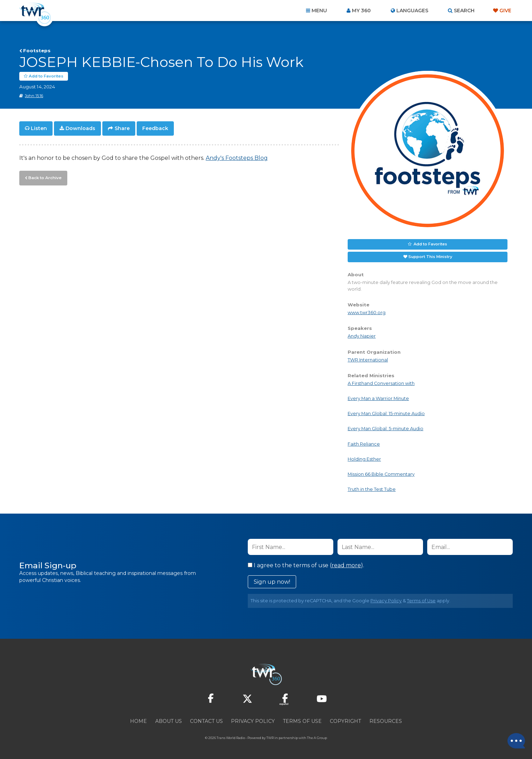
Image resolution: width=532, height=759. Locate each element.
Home (138, 721)
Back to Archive (44, 177)
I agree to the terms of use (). (306, 565)
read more (346, 565)
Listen (39, 128)
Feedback (155, 128)
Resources (386, 721)
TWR (270, 738)
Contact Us (206, 721)
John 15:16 (34, 96)
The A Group (317, 738)
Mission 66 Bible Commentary (381, 474)
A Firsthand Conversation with (381, 383)
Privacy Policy (386, 601)
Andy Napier (362, 336)
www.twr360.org (367, 313)
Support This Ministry (430, 257)
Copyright (345, 721)
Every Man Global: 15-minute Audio (386, 414)
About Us (169, 721)
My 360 (361, 11)
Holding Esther (364, 459)
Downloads (80, 128)
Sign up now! (272, 582)
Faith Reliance (364, 444)
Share (122, 128)
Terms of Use (421, 601)
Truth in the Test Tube (372, 489)
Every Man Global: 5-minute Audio (386, 429)
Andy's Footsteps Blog (237, 158)
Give (505, 11)
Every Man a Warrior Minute (378, 398)
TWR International (368, 360)
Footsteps (37, 50)
